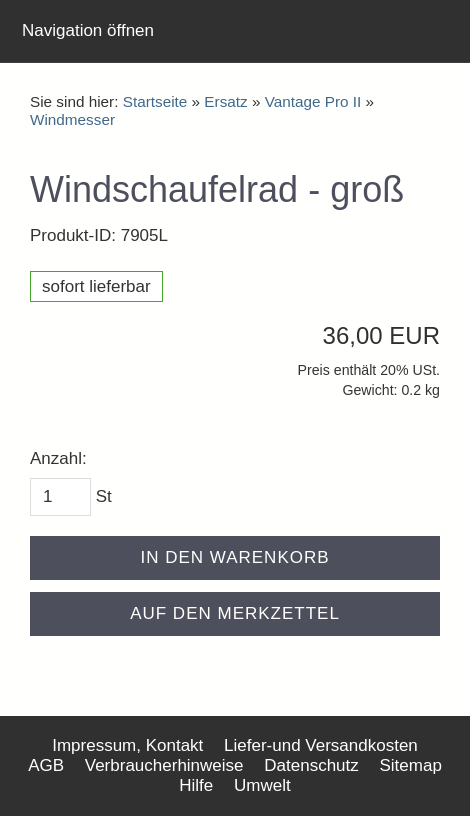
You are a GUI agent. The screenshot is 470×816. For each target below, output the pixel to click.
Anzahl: (58, 458)
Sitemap (411, 765)
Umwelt (262, 785)
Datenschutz (311, 765)
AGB (46, 765)
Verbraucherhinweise (164, 765)
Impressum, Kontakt (127, 745)
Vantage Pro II (313, 101)
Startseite (155, 101)
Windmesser (72, 119)
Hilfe (196, 785)
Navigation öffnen (88, 30)
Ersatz (225, 101)
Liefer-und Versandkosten (321, 745)
